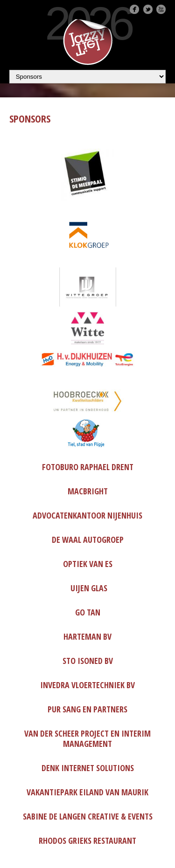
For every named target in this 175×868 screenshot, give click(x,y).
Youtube (161, 9)
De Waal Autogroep (88, 540)
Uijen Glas (89, 588)
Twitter (148, 9)
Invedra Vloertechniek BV (87, 685)
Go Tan (88, 612)
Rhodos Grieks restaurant (87, 841)
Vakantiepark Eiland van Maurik (87, 792)
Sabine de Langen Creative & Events (88, 816)
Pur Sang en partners (87, 709)
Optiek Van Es (88, 564)
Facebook (134, 9)
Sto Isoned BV (88, 661)
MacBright (88, 491)
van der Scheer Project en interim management (87, 738)
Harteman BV (87, 636)
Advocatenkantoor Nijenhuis (87, 515)
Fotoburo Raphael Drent (88, 467)
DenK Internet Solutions (88, 768)
